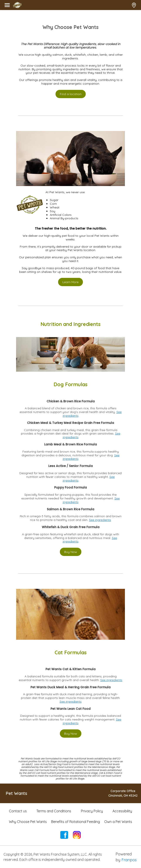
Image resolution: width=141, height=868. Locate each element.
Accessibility (122, 811)
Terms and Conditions (54, 811)
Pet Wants (16, 793)
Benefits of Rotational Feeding (76, 822)
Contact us (18, 811)
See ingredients (100, 520)
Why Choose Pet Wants (28, 822)
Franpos (129, 860)
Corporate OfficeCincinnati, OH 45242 (123, 793)
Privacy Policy (92, 811)
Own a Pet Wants (118, 822)
